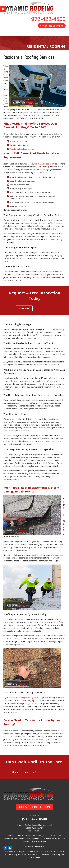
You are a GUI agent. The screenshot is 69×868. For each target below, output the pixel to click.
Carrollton (30, 852)
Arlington (21, 852)
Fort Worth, (54, 852)
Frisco (62, 852)
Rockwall (46, 854)
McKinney (22, 854)
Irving (15, 854)
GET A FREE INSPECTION (34, 807)
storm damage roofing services (27, 698)
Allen (6, 852)
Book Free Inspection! (24, 772)
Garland (8, 854)
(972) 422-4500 (34, 819)
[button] (3, 9)
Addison (13, 852)
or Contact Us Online (52, 26)
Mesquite (31, 854)
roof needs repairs (43, 164)
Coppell (39, 852)
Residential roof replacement (23, 149)
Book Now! (24, 308)
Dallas (46, 852)
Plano (39, 854)
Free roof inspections (19, 141)
